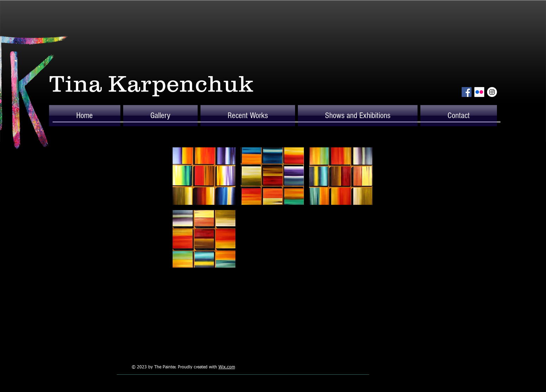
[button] (160, 116)
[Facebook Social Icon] (467, 92)
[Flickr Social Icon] (479, 92)
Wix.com (227, 367)
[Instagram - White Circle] (492, 92)
